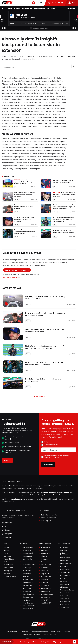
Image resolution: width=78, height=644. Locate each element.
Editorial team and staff (50, 515)
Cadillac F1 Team (10, 577)
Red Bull (45, 148)
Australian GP (46, 547)
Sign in (7, 460)
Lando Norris (32, 495)
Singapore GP (46, 591)
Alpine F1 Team (9, 559)
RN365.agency (46, 521)
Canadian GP (46, 559)
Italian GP (45, 582)
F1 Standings (40, 8)
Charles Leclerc (59, 495)
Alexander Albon (28, 597)
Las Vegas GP (46, 597)
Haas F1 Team (9, 568)
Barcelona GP (46, 565)
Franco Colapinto (29, 606)
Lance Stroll (27, 591)
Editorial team (12, 632)
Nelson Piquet (65, 599)
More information (39, 28)
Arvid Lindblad (27, 585)
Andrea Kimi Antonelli (30, 565)
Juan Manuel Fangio (67, 590)
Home (10, 8)
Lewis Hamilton (50, 492)
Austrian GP (45, 568)
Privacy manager (50, 634)
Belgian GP (45, 574)
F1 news (17, 8)
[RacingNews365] (39, 624)
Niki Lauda (63, 581)
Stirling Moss (64, 587)
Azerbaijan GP (46, 588)
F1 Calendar (27, 8)
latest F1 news (13, 486)
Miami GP (45, 556)
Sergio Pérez (27, 577)
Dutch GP (45, 580)
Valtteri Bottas (28, 582)
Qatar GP (44, 600)
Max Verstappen (63, 492)
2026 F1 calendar (19, 499)
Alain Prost (64, 550)
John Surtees (65, 605)
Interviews (52, 8)
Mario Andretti (65, 608)
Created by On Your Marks (31, 634)
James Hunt (64, 567)
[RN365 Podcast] (34, 3)
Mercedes (48, 138)
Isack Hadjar (27, 568)
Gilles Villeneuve (66, 564)
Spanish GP (45, 585)
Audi (5, 562)
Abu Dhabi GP (46, 603)
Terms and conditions (40, 632)
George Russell (43, 495)
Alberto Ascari (65, 558)
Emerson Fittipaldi (66, 593)
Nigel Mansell (64, 584)
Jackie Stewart (65, 570)
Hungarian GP (46, 577)
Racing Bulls (8, 571)
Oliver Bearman (28, 603)
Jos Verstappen (65, 575)
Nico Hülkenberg (28, 594)
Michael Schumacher (65, 554)
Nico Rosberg (64, 547)
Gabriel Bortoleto (28, 609)
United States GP (47, 594)
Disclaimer (25, 632)
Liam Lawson (27, 600)
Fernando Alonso (8, 495)
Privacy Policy (56, 632)
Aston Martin (8, 565)
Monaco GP (45, 562)
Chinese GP (45, 550)
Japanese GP (46, 553)
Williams (7, 574)
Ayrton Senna (65, 561)
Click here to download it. (11, 277)
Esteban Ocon (28, 580)
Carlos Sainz (27, 574)
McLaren (7, 550)
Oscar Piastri (27, 571)
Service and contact (48, 518)
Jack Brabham (65, 602)
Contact (67, 632)
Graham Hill (64, 596)
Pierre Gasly (27, 588)
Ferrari (59, 138)
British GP (44, 571)
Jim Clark (63, 578)
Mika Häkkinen (65, 573)
